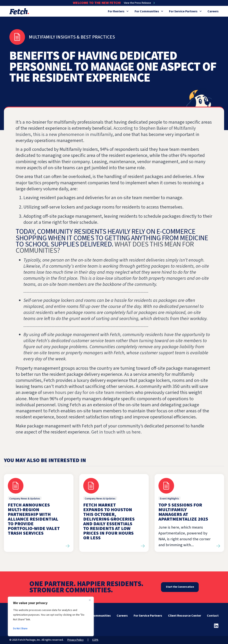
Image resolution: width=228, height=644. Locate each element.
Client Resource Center (185, 616)
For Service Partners (185, 11)
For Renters (118, 11)
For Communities (149, 11)
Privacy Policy (76, 640)
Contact (213, 616)
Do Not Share (20, 629)
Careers (213, 11)
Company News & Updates (25, 499)
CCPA (95, 640)
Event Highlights (169, 499)
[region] (51, 616)
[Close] (90, 600)
